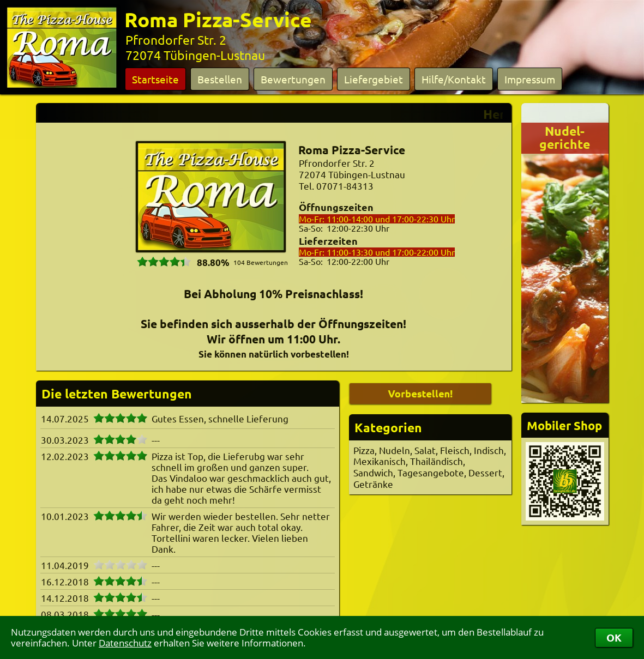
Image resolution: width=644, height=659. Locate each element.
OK (614, 637)
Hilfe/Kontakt (454, 79)
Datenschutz (125, 643)
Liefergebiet (374, 79)
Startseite (155, 79)
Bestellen (220, 79)
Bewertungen (293, 79)
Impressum (530, 79)
